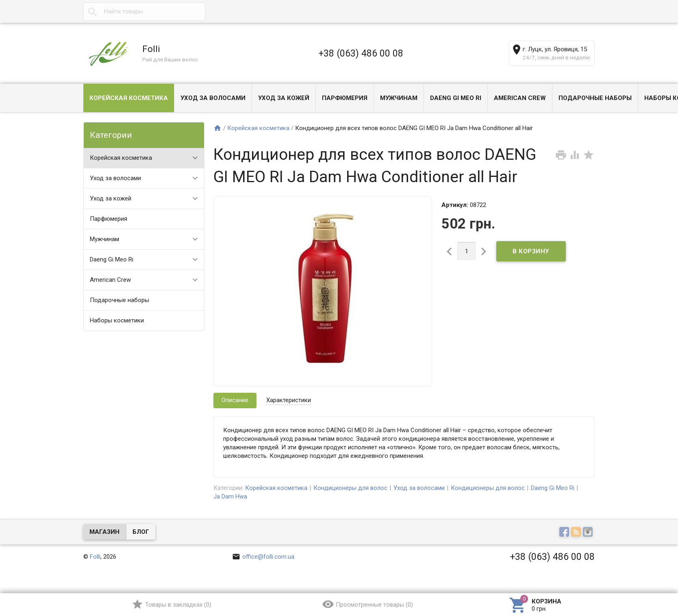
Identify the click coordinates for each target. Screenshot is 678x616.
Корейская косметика (129, 98)
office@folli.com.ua (263, 557)
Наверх (644, 577)
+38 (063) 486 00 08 (361, 53)
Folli (95, 557)
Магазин (104, 532)
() (171, 604)
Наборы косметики (117, 320)
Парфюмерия (345, 98)
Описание (235, 400)
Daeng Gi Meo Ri (456, 98)
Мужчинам (399, 98)
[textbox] (144, 12)
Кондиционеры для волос (350, 488)
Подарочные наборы (595, 98)
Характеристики (289, 400)
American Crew (520, 98)
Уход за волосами (213, 98)
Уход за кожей (284, 98)
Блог (141, 532)
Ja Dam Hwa (230, 496)
